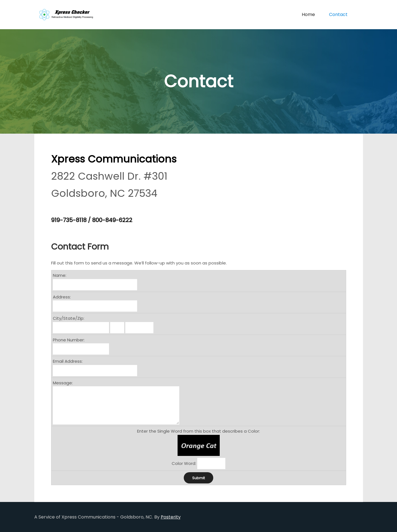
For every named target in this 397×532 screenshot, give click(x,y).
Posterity (171, 517)
